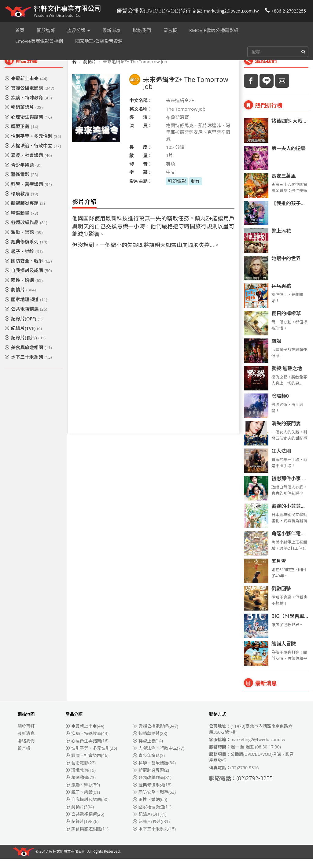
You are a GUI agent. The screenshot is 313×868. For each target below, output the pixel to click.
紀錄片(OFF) (24, 328)
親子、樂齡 (24, 260)
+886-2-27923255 (285, 11)
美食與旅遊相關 (28, 356)
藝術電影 (21, 183)
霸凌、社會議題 (28, 164)
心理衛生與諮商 (28, 126)
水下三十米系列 (28, 366)
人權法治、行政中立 (33, 155)
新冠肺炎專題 (25, 212)
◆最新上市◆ (26, 87)
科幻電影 (177, 190)
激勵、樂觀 (24, 241)
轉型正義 (21, 135)
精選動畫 (21, 222)
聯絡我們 (26, 750)
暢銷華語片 (24, 116)
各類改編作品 (26, 231)
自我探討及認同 (28, 279)
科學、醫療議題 (28, 193)
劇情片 (20, 299)
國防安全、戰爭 (28, 270)
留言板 (24, 757)
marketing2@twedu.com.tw (228, 11)
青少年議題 (22, 174)
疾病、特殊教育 (28, 107)
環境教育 (21, 203)
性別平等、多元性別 (33, 145)
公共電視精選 (26, 318)
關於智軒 (26, 735)
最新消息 (26, 742)
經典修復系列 (26, 251)
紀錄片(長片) (25, 347)
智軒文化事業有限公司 (67, 861)
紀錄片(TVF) (23, 337)
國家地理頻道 (26, 308)
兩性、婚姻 (24, 289)
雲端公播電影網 (29, 97)
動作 (196, 190)
